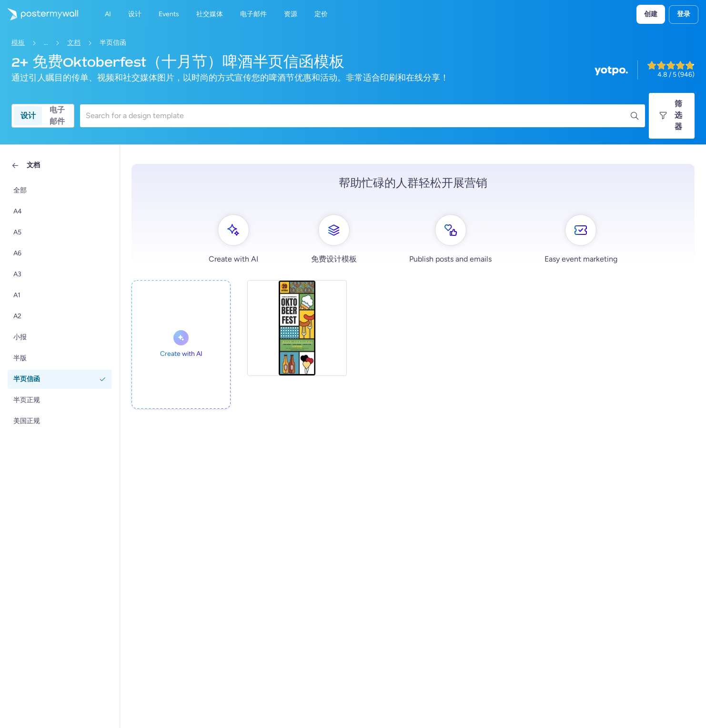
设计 (28, 116)
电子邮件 (57, 116)
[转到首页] (39, 14)
